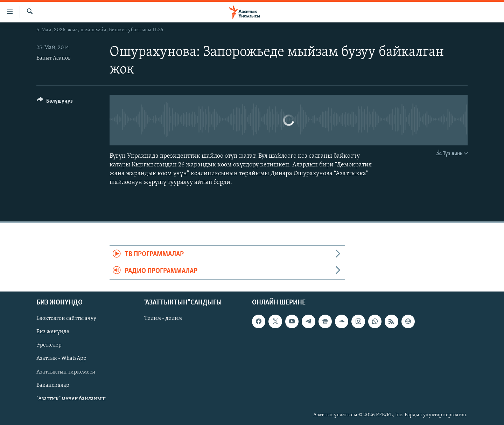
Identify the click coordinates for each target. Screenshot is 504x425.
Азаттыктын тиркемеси (66, 372)
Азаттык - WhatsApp (61, 359)
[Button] (55, 102)
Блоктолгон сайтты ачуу (66, 318)
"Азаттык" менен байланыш (71, 399)
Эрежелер (49, 345)
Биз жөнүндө (53, 332)
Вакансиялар (53, 385)
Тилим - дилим (163, 318)
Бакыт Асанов (54, 58)
